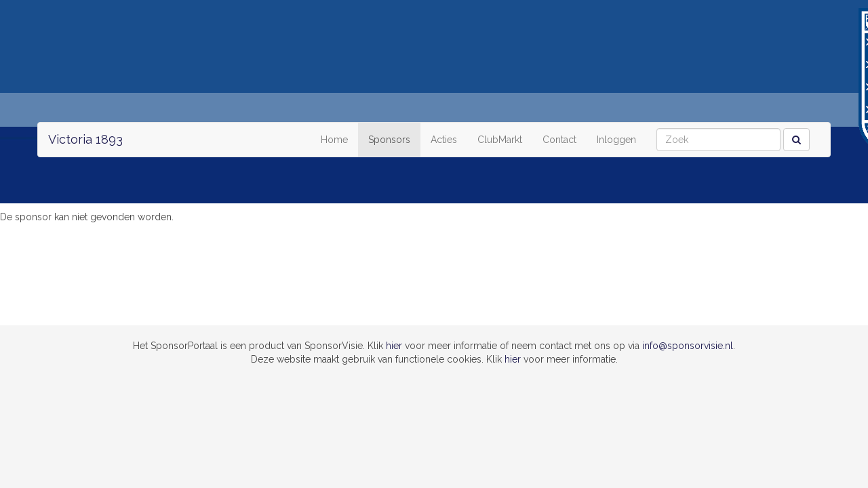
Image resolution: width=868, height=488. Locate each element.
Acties (444, 140)
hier (394, 346)
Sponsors (389, 140)
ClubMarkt (500, 140)
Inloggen (616, 140)
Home (334, 140)
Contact (559, 140)
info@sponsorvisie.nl (688, 346)
